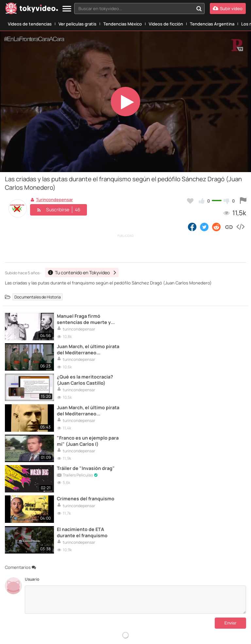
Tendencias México (123, 24)
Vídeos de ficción (166, 24)
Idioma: (94, 581)
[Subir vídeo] (228, 8)
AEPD (209, 632)
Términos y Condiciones (93, 608)
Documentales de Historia (38, 297)
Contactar (14, 608)
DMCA (26, 613)
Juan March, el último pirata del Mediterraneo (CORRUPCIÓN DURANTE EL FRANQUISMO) (205, 319)
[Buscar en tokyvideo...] (199, 8)
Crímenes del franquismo (86, 407)
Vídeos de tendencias (30, 24)
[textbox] (134, 8)
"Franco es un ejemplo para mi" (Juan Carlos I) (83, 380)
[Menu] (67, 9)
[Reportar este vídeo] (243, 201)
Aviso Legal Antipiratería (157, 608)
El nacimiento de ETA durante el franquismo (203, 410)
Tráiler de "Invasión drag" (207, 377)
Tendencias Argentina (212, 24)
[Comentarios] (135, 477)
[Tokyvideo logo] (32, 10)
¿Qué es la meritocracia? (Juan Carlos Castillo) (85, 349)
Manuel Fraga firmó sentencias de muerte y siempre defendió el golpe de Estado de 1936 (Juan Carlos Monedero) (87, 319)
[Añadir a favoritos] (190, 201)
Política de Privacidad (198, 608)
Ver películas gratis (77, 24)
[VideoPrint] (81, 622)
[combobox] (139, 8)
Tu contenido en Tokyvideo (47, 608)
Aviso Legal (125, 608)
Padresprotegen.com (27, 633)
